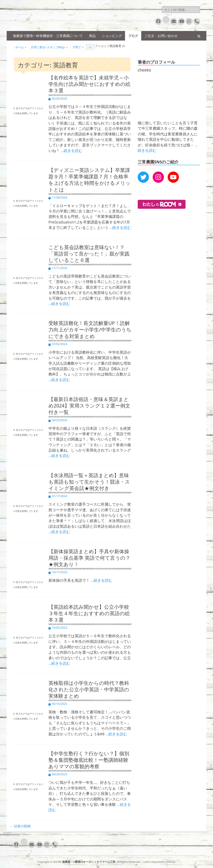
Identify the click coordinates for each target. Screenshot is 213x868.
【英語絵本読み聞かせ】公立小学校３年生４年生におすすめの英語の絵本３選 (89, 614)
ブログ (133, 36)
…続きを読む (72, 151)
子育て (78, 47)
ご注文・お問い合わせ (161, 36)
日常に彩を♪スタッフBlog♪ (49, 47)
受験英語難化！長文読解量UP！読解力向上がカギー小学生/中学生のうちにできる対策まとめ (90, 330)
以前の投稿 (20, 826)
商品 (92, 36)
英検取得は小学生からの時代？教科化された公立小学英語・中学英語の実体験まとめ (89, 690)
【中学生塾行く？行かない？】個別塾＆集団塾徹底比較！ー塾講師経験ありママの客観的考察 (89, 760)
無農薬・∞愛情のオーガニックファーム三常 (89, 862)
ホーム (21, 47)
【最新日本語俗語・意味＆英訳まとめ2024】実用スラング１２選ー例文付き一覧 (89, 406)
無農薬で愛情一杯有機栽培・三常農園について (48, 36)
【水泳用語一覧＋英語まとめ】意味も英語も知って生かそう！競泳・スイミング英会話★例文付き (89, 482)
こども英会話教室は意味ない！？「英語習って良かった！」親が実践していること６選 (89, 254)
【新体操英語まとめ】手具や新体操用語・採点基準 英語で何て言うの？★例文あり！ (89, 558)
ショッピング (112, 36)
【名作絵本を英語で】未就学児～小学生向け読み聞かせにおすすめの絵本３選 (89, 84)
